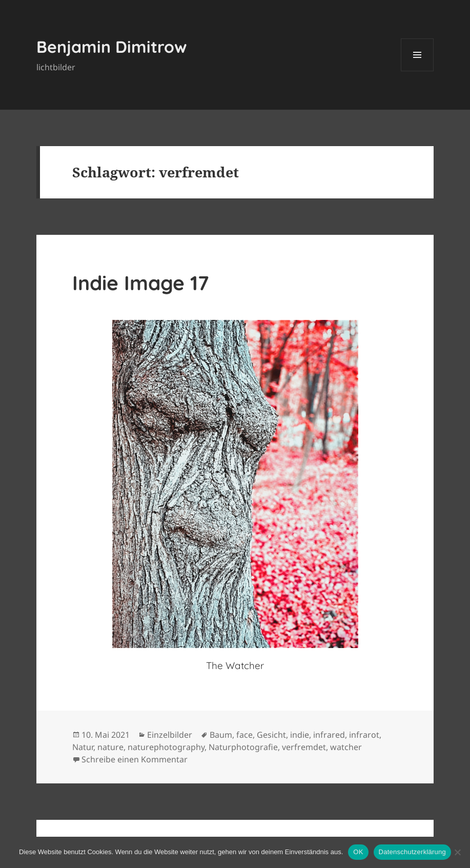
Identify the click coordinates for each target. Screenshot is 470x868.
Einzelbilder (170, 735)
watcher (346, 747)
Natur (83, 747)
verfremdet (304, 747)
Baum (221, 735)
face (244, 735)
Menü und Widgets (417, 71)
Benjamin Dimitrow (112, 47)
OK (358, 852)
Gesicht (271, 735)
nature (110, 747)
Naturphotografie (243, 747)
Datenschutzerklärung (412, 852)
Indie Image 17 (140, 283)
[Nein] (457, 852)
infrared (329, 735)
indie (300, 735)
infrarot (364, 735)
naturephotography (166, 747)
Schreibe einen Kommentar (135, 759)
